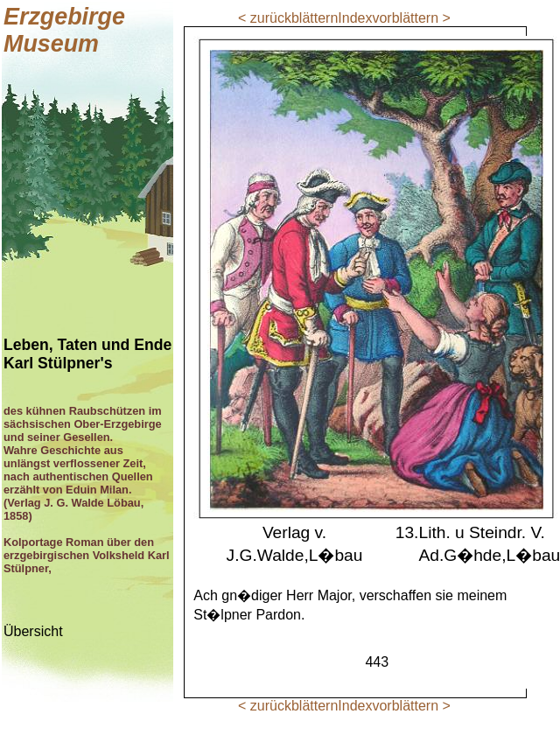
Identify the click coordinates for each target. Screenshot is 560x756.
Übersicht (33, 631)
